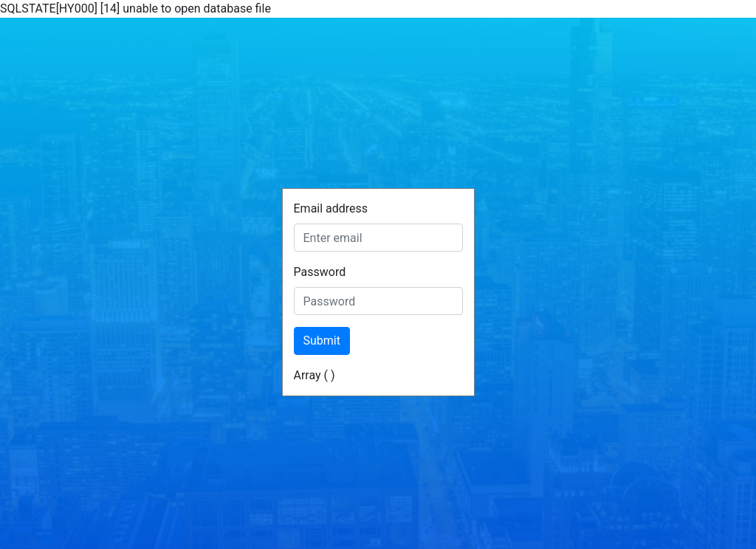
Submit (322, 341)
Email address (331, 208)
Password (320, 272)
